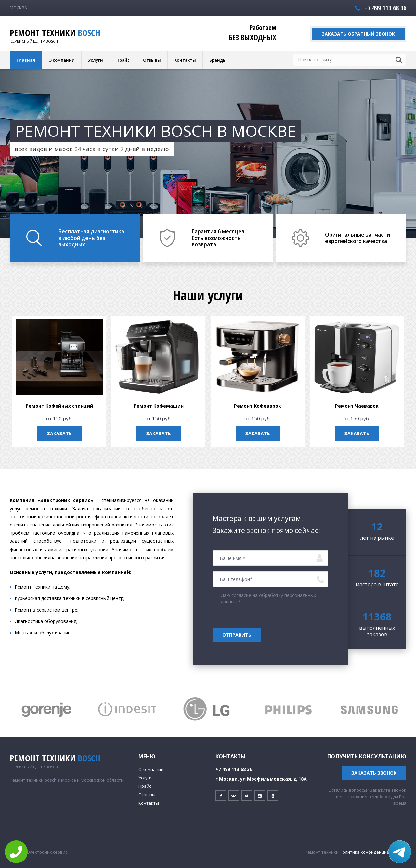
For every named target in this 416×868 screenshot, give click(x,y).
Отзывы (152, 60)
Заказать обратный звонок (358, 34)
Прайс (123, 60)
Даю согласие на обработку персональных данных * (268, 598)
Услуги (96, 60)
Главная (26, 60)
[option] (208, 153)
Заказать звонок (374, 773)
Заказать (80, 433)
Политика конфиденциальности (373, 852)
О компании (62, 60)
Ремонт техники (55, 33)
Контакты (185, 60)
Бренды (218, 60)
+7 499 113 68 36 (385, 8)
